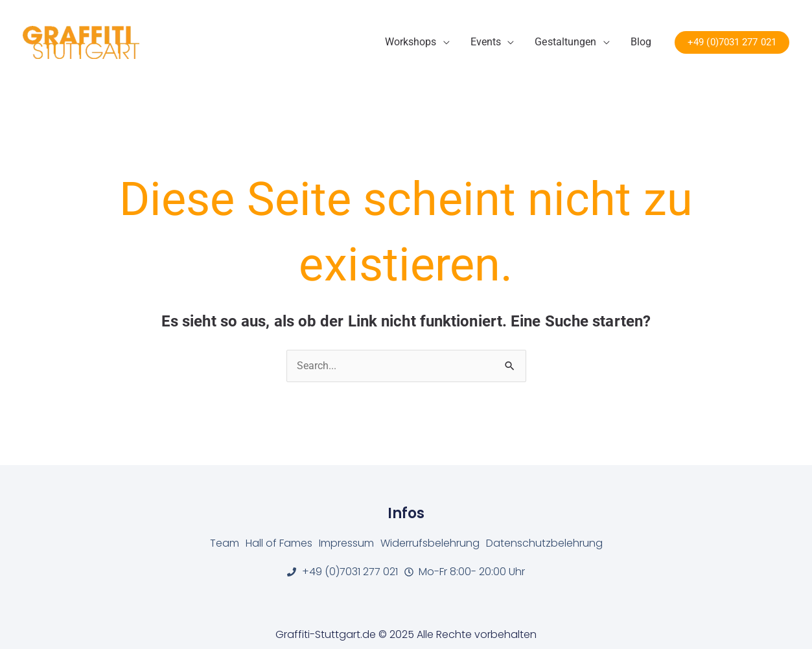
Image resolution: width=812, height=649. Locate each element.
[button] (732, 42)
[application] (443, 42)
